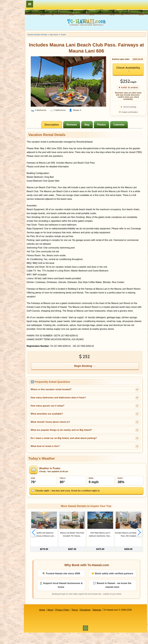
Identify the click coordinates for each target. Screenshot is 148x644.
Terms (81, 621)
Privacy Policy (69, 621)
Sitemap (104, 621)
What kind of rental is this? (58, 456)
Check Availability (128, 71)
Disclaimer (92, 621)
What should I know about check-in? (63, 432)
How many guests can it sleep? (61, 416)
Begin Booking (90, 376)
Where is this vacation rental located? (64, 399)
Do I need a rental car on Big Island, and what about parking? (77, 448)
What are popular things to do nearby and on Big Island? (74, 440)
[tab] (59, 127)
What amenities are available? (60, 424)
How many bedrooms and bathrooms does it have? (71, 407)
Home (49, 621)
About (57, 621)
